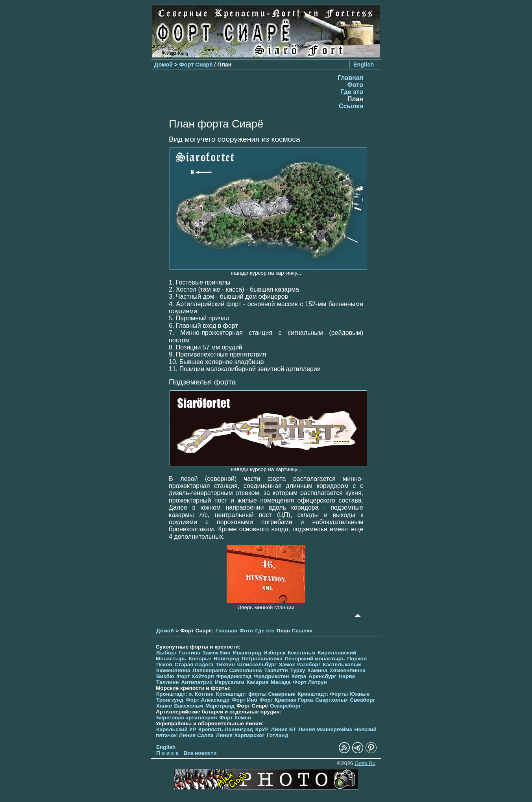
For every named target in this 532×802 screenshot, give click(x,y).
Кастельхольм (342, 664)
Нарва (347, 676)
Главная (350, 78)
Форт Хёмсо (235, 718)
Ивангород (247, 653)
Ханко (164, 706)
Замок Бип (216, 653)
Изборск (275, 653)
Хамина (317, 670)
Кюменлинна (173, 670)
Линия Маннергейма (325, 729)
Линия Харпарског (240, 735)
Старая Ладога (194, 664)
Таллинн (168, 682)
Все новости (200, 753)
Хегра (299, 676)
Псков (164, 664)
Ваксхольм (189, 706)
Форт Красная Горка (286, 700)
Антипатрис (197, 682)
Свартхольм (332, 700)
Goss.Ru (365, 763)
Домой (163, 65)
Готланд (278, 735)
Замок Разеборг (299, 664)
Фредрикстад (234, 676)
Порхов (357, 659)
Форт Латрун (310, 682)
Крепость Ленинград (226, 729)
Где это (352, 92)
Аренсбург (322, 676)
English (364, 65)
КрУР (262, 729)
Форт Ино (245, 700)
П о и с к (167, 753)
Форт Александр (208, 700)
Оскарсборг (285, 706)
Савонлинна (245, 670)
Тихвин (225, 664)
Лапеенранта (210, 670)
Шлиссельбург (257, 664)
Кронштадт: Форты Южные (334, 694)
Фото (355, 85)
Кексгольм (302, 653)
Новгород (226, 659)
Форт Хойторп (195, 676)
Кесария (258, 682)
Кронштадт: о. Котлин (185, 694)
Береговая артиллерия (187, 718)
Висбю (165, 676)
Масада (281, 682)
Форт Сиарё (196, 65)
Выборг (166, 653)
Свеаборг (362, 700)
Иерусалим (230, 682)
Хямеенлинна (348, 670)
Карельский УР (176, 729)
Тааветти (276, 670)
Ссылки (351, 106)
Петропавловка (262, 659)
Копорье (200, 659)
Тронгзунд (170, 700)
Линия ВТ (284, 729)
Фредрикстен (271, 676)
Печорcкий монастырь (315, 659)
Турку (297, 670)
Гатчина (190, 653)
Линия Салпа (196, 735)
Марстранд (220, 706)
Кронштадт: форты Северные (256, 694)
